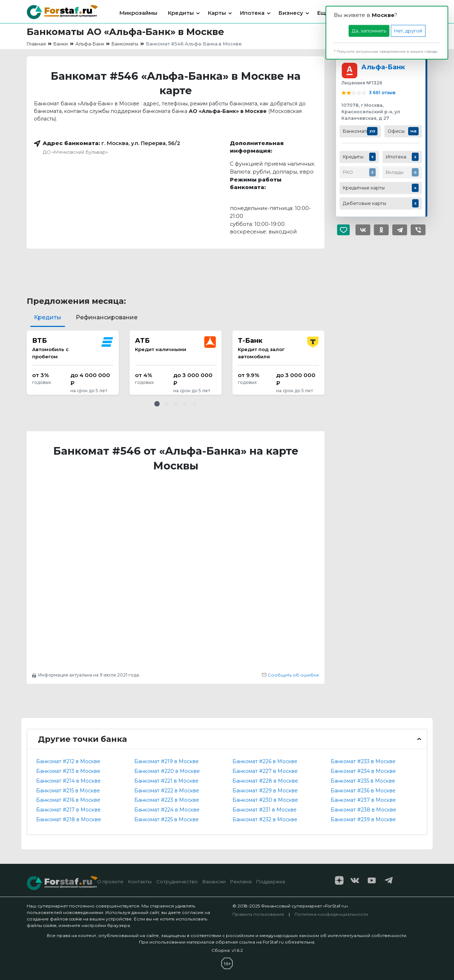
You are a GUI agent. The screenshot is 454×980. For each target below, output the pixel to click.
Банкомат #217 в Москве (68, 810)
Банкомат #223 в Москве (167, 800)
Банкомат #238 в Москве (363, 810)
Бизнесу (291, 13)
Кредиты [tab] (48, 317)
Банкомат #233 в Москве (363, 761)
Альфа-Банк (383, 67)
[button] (157, 404)
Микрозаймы (138, 13)
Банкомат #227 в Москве (265, 771)
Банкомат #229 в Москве (265, 791)
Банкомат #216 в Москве (68, 800)
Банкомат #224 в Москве (167, 810)
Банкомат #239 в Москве (363, 819)
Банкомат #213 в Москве (68, 771)
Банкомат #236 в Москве (363, 791)
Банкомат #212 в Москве (68, 761)
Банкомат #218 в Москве (69, 819)
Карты (217, 13)
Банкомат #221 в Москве (166, 781)
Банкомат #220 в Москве (167, 771)
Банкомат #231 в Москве (265, 810)
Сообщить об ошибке (290, 675)
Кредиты (181, 13)
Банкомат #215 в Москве (68, 791)
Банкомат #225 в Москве (167, 819)
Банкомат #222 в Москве (167, 791)
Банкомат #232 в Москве (265, 819)
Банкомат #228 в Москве (265, 781)
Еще (323, 13)
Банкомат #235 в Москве (363, 781)
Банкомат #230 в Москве (265, 800)
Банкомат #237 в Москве (363, 800)
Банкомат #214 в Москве (68, 781)
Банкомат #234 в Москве (363, 771)
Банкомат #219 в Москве (167, 761)
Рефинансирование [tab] (107, 317)
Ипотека (252, 13)
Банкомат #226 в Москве (265, 761)
